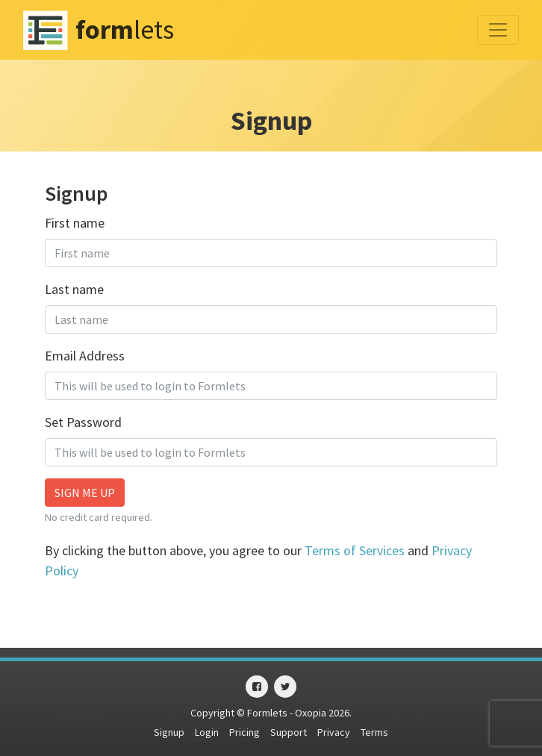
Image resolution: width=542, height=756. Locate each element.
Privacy (334, 732)
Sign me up (85, 493)
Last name (74, 289)
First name (75, 223)
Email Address (85, 356)
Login (207, 732)
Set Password (83, 422)
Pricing (244, 732)
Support (289, 732)
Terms (374, 732)
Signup (169, 732)
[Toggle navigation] (498, 30)
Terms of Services (355, 550)
